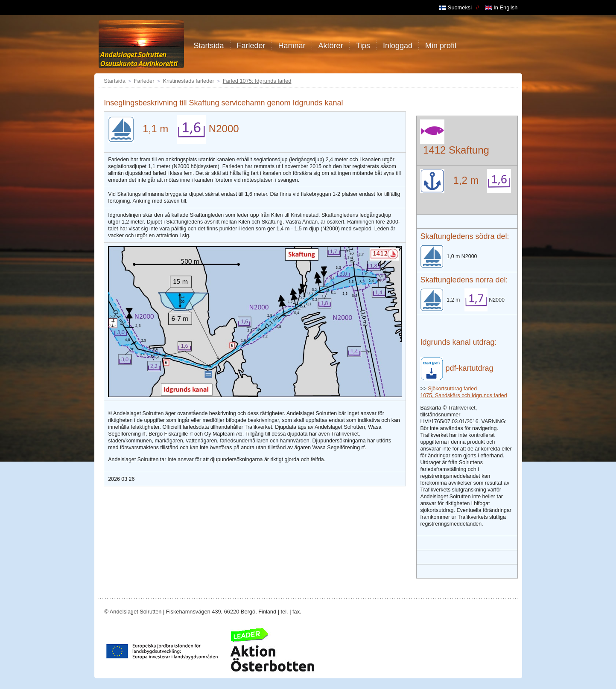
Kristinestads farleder (188, 81)
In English (501, 7)
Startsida (115, 81)
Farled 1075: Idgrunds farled (257, 81)
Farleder (144, 81)
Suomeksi (455, 7)
